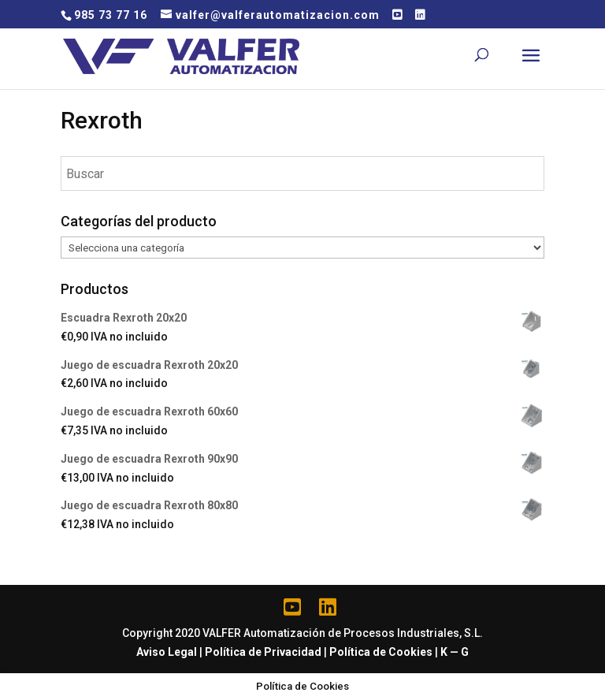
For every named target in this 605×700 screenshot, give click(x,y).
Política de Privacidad (263, 652)
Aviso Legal (167, 652)
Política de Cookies (381, 652)
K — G (455, 652)
